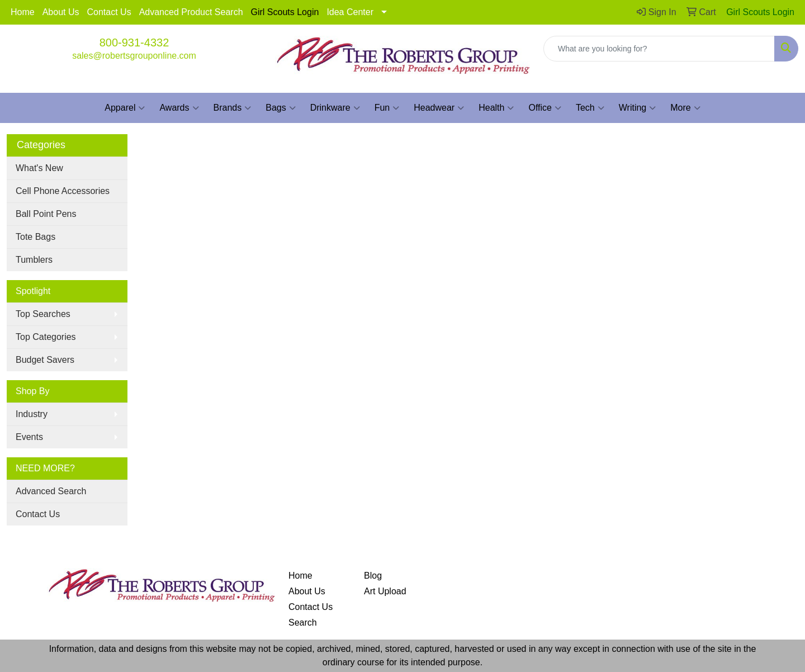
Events (29, 437)
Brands (233, 108)
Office (545, 108)
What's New (39, 168)
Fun (387, 108)
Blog (373, 576)
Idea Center (350, 12)
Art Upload (385, 591)
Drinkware (335, 108)
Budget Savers (45, 360)
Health (496, 108)
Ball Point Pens (46, 214)
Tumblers (34, 260)
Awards (179, 108)
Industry (32, 414)
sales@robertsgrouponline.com (134, 56)
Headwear (439, 108)
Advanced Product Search (191, 12)
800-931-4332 (134, 42)
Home (23, 12)
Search (303, 623)
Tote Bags (35, 237)
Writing (638, 108)
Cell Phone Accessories (63, 191)
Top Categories (46, 337)
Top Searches (43, 314)
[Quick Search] (659, 49)
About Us (61, 12)
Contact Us (109, 12)
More (685, 108)
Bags (280, 108)
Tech (590, 108)
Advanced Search (51, 491)
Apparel (125, 108)
